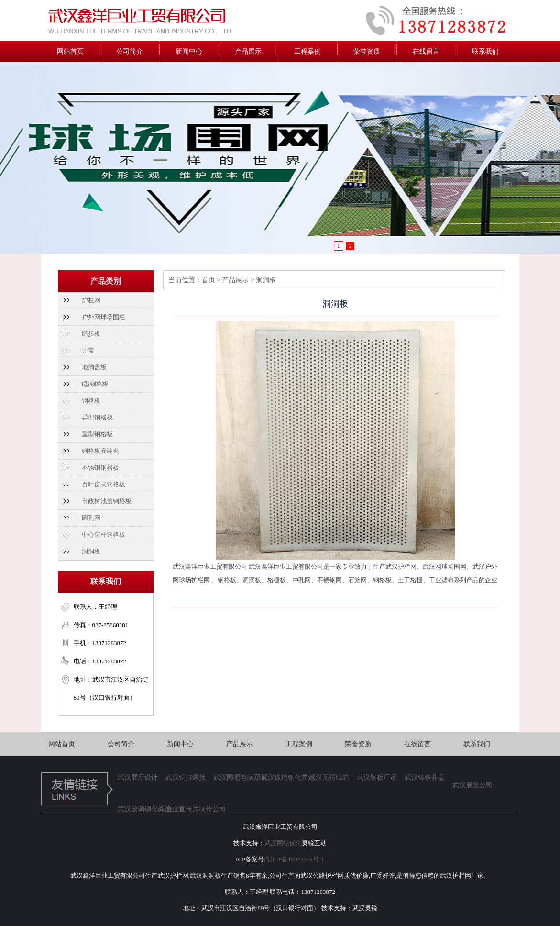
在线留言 (426, 51)
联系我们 (485, 51)
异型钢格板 (97, 417)
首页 (209, 280)
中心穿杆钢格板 (104, 535)
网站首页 (70, 51)
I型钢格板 (95, 384)
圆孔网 (91, 518)
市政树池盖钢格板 (107, 501)
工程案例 (307, 51)
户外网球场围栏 (104, 317)
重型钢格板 (97, 434)
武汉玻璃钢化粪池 (285, 777)
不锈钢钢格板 (100, 468)
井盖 (88, 350)
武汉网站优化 (283, 843)
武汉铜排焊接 (186, 777)
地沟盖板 (94, 367)
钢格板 (91, 401)
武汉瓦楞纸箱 (329, 777)
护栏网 (91, 300)
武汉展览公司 (472, 785)
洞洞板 (91, 551)
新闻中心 (189, 51)
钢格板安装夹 (100, 451)
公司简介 (130, 51)
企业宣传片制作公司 (189, 809)
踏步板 (91, 334)
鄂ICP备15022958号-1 (295, 859)
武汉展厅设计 (138, 777)
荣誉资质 (367, 51)
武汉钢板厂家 (377, 777)
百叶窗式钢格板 (104, 484)
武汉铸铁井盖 (425, 777)
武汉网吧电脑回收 (237, 777)
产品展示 (248, 51)
